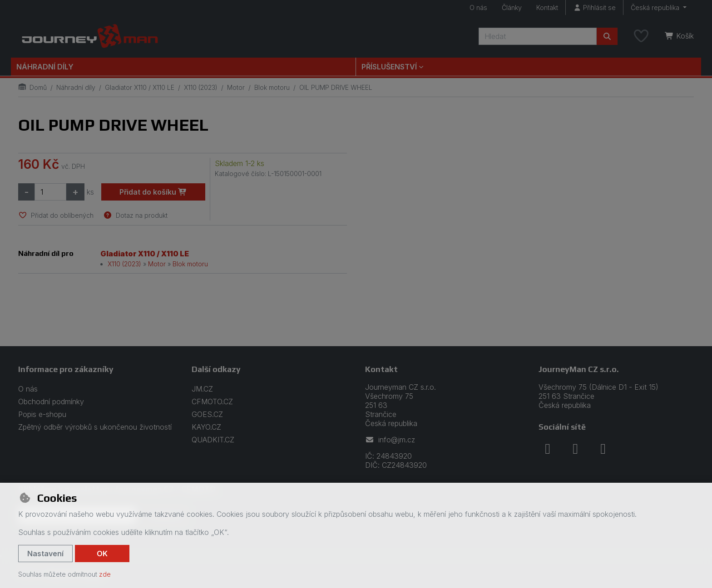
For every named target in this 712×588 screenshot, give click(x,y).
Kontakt (547, 7)
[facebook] (548, 449)
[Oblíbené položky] (641, 36)
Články (512, 7)
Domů (32, 87)
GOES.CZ (207, 414)
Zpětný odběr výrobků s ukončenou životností (95, 427)
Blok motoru (272, 87)
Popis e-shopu (42, 414)
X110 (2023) (201, 87)
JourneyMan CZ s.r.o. (579, 369)
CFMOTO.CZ (212, 402)
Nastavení (45, 554)
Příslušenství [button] (389, 67)
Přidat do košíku (153, 192)
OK (102, 554)
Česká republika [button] (656, 7)
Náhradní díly (45, 67)
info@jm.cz (390, 440)
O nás (478, 7)
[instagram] (575, 449)
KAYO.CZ (206, 427)
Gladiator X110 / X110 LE (140, 87)
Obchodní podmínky (51, 402)
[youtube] (603, 449)
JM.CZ (202, 389)
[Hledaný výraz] (538, 36)
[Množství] (50, 192)
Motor (236, 87)
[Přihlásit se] (594, 7)
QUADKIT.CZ (213, 440)
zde (105, 574)
